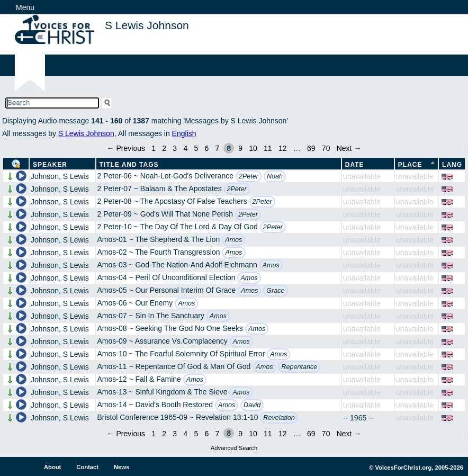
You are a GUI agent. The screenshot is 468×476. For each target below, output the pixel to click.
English (184, 133)
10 (253, 148)
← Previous (126, 148)
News (121, 467)
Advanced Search (234, 448)
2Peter (249, 176)
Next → (349, 148)
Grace (275, 291)
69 (311, 148)
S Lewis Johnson (86, 133)
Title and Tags (129, 165)
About (52, 467)
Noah (275, 176)
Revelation (279, 418)
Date (355, 165)
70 (326, 148)
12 (283, 148)
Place (410, 165)
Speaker (50, 165)
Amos (233, 240)
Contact (87, 467)
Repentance (299, 367)
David (252, 405)
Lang (452, 165)
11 (268, 148)
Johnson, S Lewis (60, 176)
